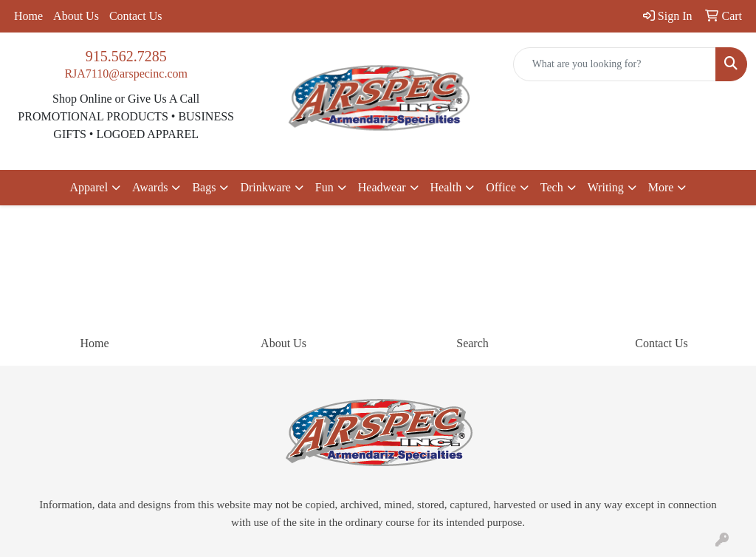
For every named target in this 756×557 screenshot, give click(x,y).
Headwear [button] (382, 187)
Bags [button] (204, 187)
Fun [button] (324, 187)
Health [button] (446, 187)
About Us (76, 16)
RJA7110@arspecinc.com (126, 74)
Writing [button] (606, 187)
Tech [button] (552, 187)
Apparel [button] (89, 187)
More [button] (661, 187)
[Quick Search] (615, 64)
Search (472, 343)
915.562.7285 (126, 56)
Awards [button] (150, 187)
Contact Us (136, 16)
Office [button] (501, 187)
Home (28, 16)
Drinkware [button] (265, 187)
